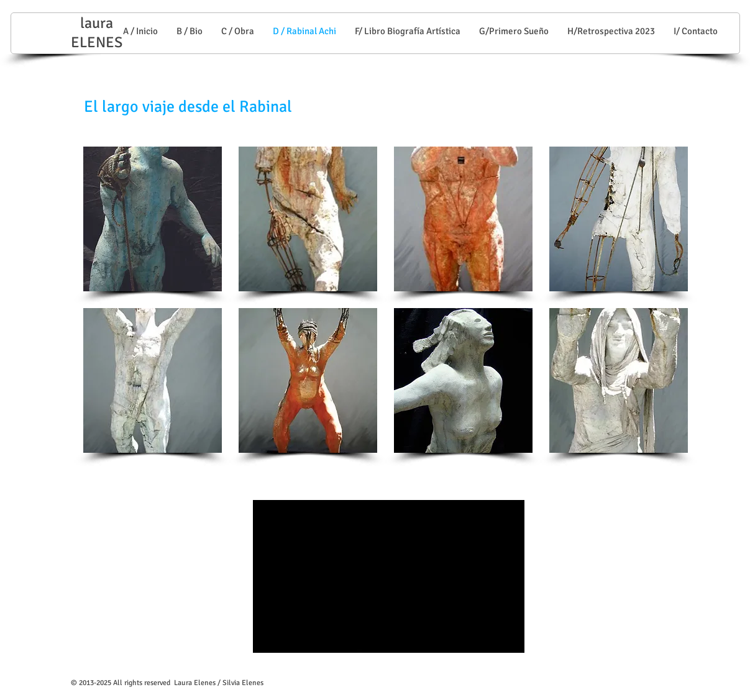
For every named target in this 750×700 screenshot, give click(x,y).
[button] (153, 219)
